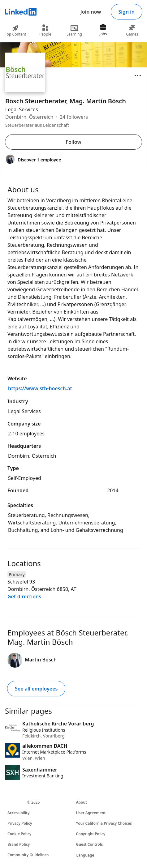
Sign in (127, 12)
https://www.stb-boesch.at (40, 388)
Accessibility (19, 813)
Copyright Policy (91, 834)
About (82, 802)
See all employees (36, 689)
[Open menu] (138, 75)
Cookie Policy (19, 834)
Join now (91, 12)
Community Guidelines (28, 855)
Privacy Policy (20, 823)
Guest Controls (90, 844)
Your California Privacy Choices (104, 823)
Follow (73, 142)
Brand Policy (19, 844)
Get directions (24, 596)
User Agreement (91, 813)
